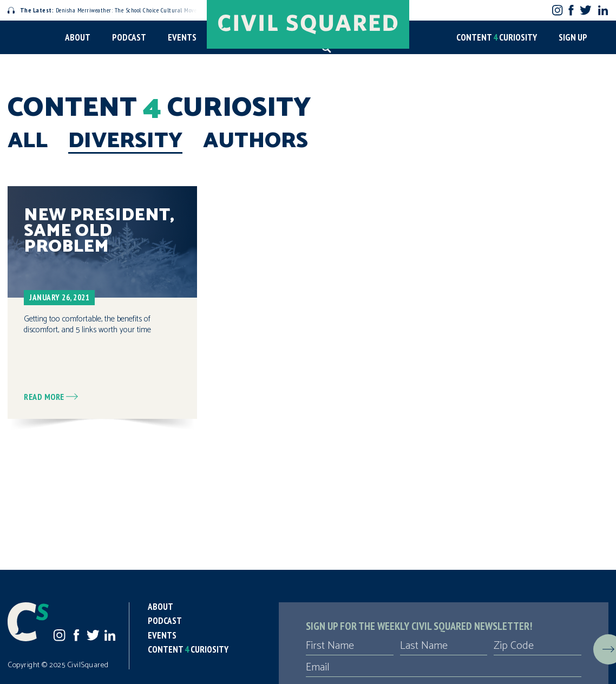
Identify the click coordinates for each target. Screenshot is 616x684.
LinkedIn (603, 10)
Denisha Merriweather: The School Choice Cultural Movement (109, 10)
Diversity (125, 141)
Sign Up (573, 37)
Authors (255, 141)
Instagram (557, 10)
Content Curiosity (497, 37)
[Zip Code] (538, 646)
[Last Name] (444, 646)
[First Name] (350, 646)
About (78, 37)
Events (182, 37)
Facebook (571, 10)
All (28, 141)
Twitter (585, 10)
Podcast (129, 37)
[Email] (444, 668)
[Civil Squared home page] (308, 24)
